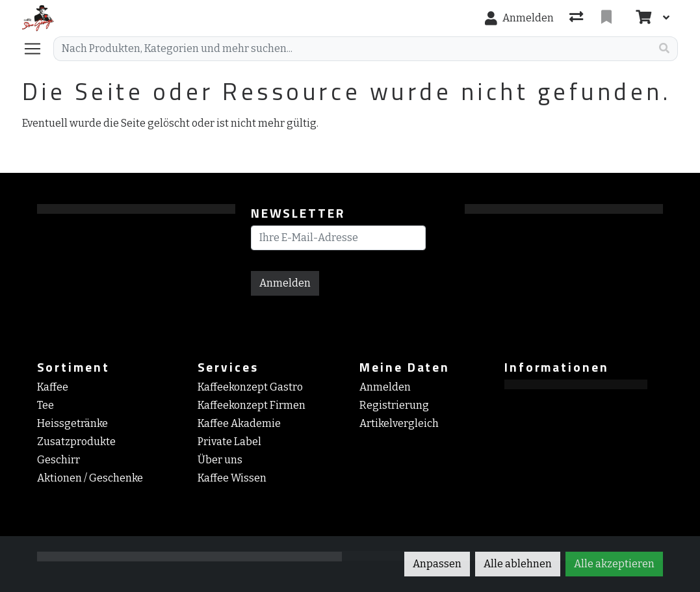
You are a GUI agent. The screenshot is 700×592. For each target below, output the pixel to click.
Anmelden (285, 283)
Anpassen (437, 564)
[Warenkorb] (642, 18)
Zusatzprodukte (76, 442)
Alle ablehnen (518, 564)
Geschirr (58, 460)
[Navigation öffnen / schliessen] (38, 49)
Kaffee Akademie (239, 423)
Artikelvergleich (399, 423)
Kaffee (53, 387)
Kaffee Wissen (232, 478)
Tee (45, 405)
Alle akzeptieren (614, 564)
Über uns (220, 460)
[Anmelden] (519, 18)
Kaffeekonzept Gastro (250, 387)
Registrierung (394, 405)
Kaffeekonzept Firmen (252, 405)
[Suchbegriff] (353, 49)
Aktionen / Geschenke (90, 478)
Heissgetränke (72, 423)
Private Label (229, 442)
